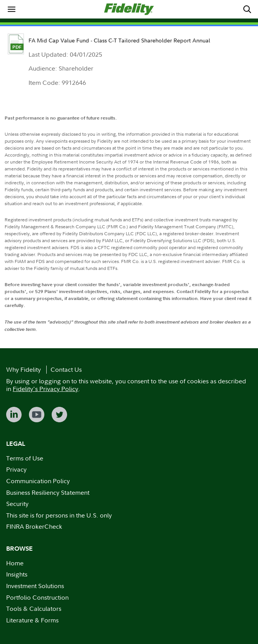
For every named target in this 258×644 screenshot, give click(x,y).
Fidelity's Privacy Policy (46, 389)
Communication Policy (38, 481)
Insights (17, 574)
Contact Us (66, 369)
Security (17, 504)
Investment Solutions (35, 586)
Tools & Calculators (34, 609)
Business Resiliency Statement (48, 492)
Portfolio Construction (37, 597)
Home (15, 563)
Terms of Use (25, 458)
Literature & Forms (32, 620)
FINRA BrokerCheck (34, 526)
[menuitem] (11, 9)
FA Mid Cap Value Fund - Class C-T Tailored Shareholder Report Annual (119, 40)
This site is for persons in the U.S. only (59, 515)
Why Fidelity (24, 369)
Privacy (16, 469)
